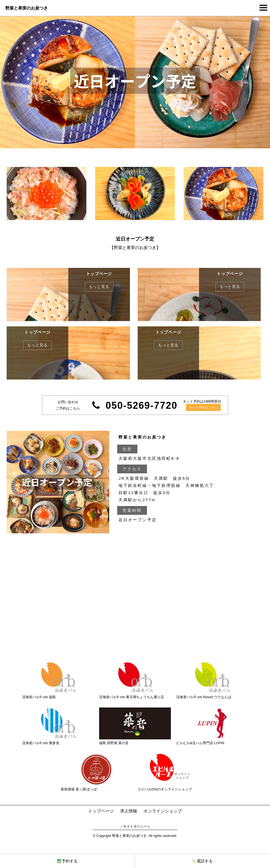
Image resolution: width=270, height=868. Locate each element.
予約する (67, 861)
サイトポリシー (135, 826)
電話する (203, 861)
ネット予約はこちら (203, 407)
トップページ (101, 811)
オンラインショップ (163, 811)
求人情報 (129, 811)
